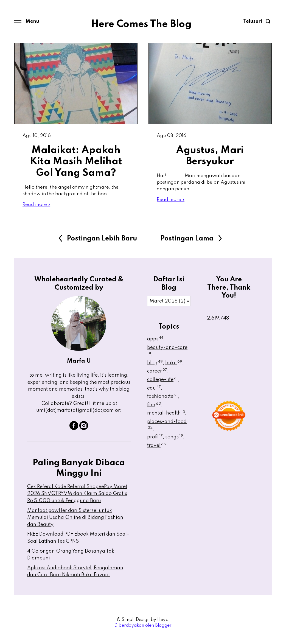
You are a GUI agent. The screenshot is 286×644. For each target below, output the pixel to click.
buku (174, 365)
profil (155, 439)
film (154, 407)
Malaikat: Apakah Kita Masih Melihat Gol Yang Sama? (76, 162)
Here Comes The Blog (141, 24)
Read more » (37, 206)
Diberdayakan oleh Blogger (143, 627)
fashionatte (162, 398)
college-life (162, 381)
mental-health (166, 415)
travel (157, 447)
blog (155, 365)
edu (154, 390)
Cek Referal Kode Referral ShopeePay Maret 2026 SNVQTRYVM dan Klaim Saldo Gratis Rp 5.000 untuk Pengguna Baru (77, 495)
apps (155, 341)
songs (174, 439)
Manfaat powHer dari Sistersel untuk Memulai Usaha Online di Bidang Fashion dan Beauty (75, 519)
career (157, 373)
